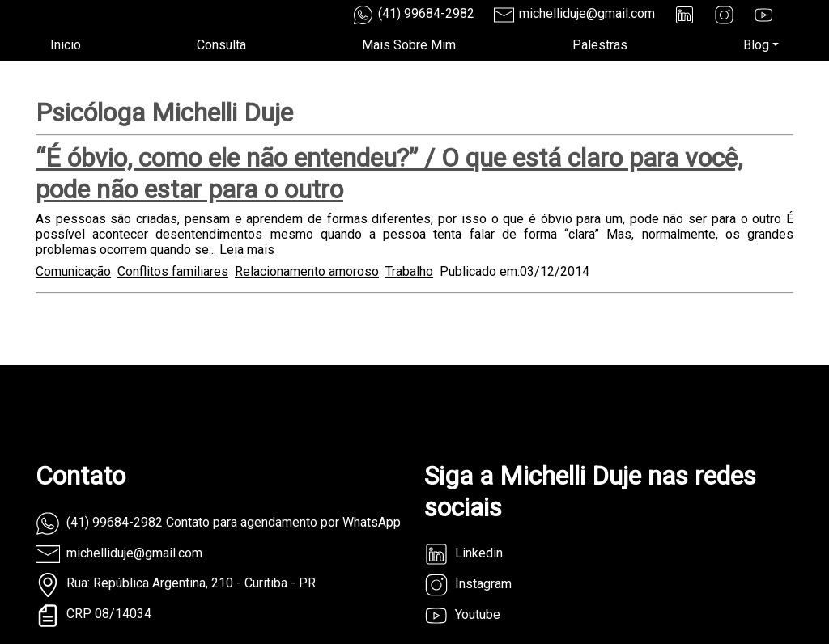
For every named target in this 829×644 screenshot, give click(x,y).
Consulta (221, 45)
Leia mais (247, 250)
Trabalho (409, 271)
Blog (756, 45)
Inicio (66, 45)
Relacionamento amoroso (307, 271)
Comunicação (73, 271)
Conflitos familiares (173, 271)
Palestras (600, 45)
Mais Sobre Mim (409, 45)
